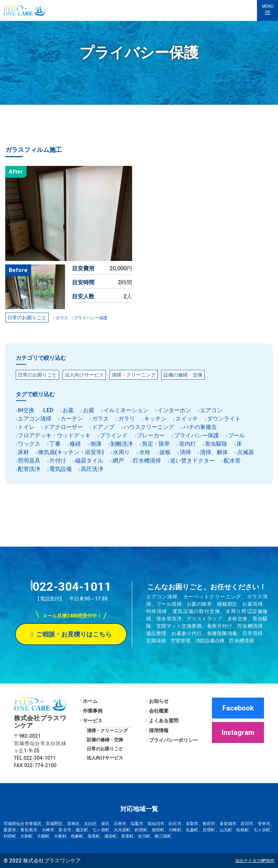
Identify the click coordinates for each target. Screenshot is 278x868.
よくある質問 (164, 721)
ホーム (90, 701)
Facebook (238, 708)
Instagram (238, 732)
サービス (93, 721)
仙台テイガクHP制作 (255, 861)
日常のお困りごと (105, 749)
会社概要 (159, 711)
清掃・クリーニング (107, 731)
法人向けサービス (105, 758)
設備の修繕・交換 (105, 740)
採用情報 (159, 730)
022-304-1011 (71, 586)
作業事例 (93, 711)
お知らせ (159, 701)
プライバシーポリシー (173, 740)
